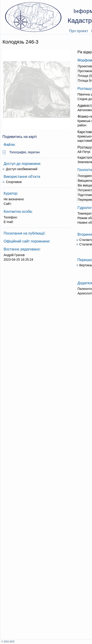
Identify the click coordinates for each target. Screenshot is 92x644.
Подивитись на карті (20, 137)
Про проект (79, 31)
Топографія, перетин (25, 152)
